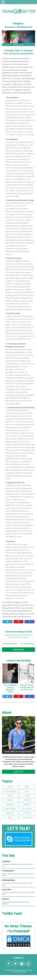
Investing (27, 800)
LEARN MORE (18, 772)
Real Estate (10, 813)
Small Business (27, 809)
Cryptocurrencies (10, 791)
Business (10, 27)
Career (27, 787)
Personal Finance (10, 809)
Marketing (27, 804)
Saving (10, 817)
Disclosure (16, 972)
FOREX (27, 796)
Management (24, 27)
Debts (27, 791)
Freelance (10, 800)
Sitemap (23, 972)
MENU (10, 2)
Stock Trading (27, 817)
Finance (10, 796)
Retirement (27, 813)
